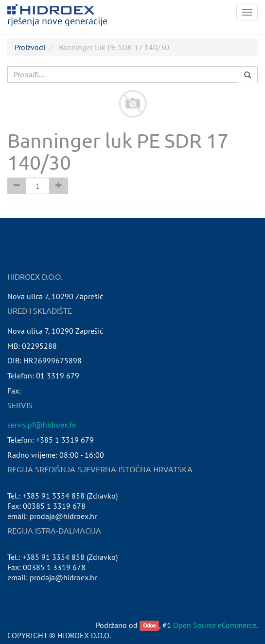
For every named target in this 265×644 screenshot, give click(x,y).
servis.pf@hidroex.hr (42, 425)
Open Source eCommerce (215, 625)
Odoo (149, 626)
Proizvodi (30, 47)
